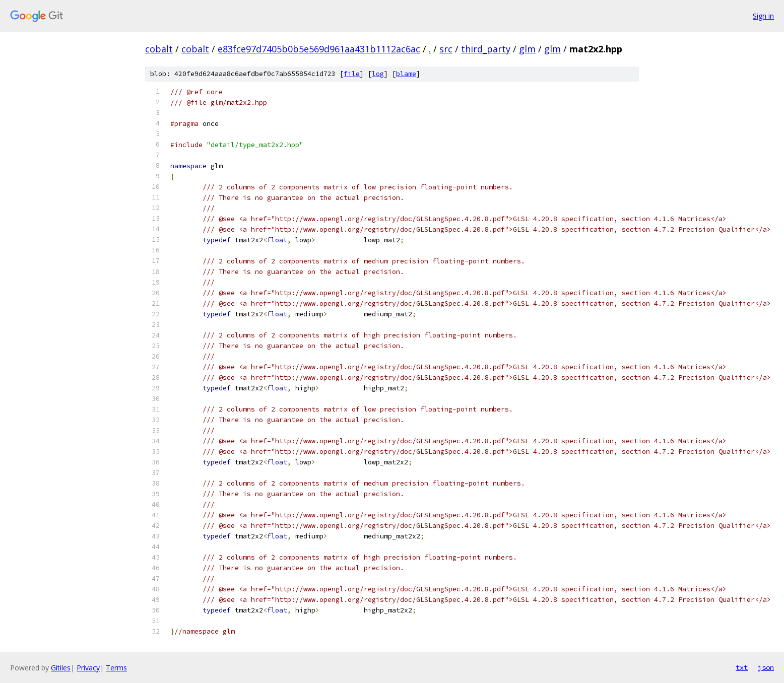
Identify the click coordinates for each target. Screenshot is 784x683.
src (446, 49)
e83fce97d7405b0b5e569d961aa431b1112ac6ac (319, 49)
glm (527, 49)
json (766, 667)
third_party (486, 49)
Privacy (88, 668)
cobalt (159, 49)
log (378, 74)
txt (742, 667)
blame (406, 74)
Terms (116, 668)
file (352, 74)
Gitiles (61, 668)
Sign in (763, 16)
